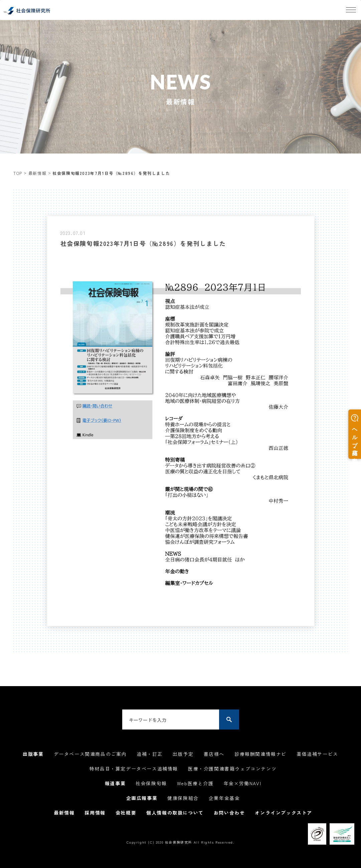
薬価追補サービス (317, 754)
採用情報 (95, 813)
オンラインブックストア (284, 813)
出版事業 (33, 754)
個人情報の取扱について (175, 813)
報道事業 (115, 783)
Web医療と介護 (195, 783)
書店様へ (214, 754)
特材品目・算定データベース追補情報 (134, 769)
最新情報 (37, 173)
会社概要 (126, 813)
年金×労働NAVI (242, 783)
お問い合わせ (229, 813)
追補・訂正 (150, 754)
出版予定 (183, 754)
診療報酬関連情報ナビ (260, 754)
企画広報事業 (142, 798)
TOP (18, 173)
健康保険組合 (183, 798)
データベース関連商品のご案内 (90, 754)
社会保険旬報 (151, 783)
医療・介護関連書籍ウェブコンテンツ (232, 769)
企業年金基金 (224, 798)
